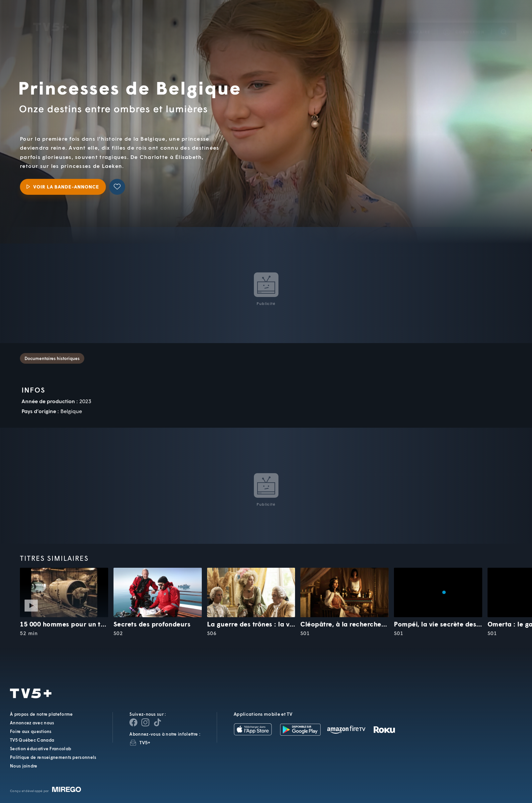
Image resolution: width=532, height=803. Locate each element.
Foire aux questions (31, 731)
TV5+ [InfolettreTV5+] (145, 742)
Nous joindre (24, 766)
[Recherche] (504, 23)
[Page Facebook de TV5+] (133, 722)
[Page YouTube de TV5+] (157, 722)
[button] (414, 22)
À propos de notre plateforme (41, 714)
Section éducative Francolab (40, 749)
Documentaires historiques (52, 358)
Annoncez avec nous (32, 723)
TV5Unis (51, 18)
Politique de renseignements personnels (53, 757)
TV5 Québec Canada (32, 740)
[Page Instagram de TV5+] (145, 722)
